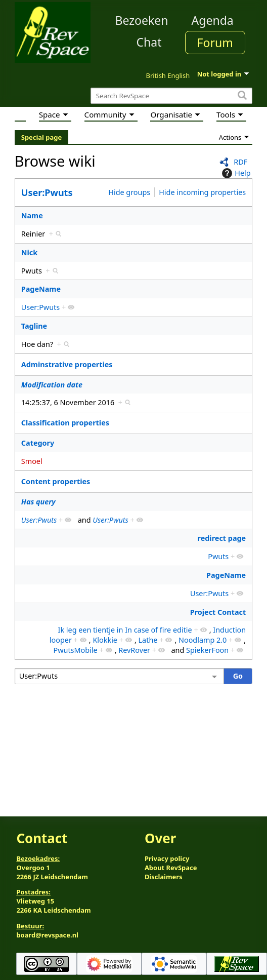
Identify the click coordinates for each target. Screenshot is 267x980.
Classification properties (65, 423)
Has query (38, 502)
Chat (149, 42)
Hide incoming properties (202, 192)
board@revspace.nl (47, 935)
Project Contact (218, 612)
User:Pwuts (47, 192)
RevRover (134, 650)
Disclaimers (164, 877)
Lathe (148, 640)
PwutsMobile (75, 650)
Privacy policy (167, 858)
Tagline (34, 326)
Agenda (213, 20)
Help (235, 173)
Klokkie (105, 640)
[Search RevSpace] (171, 96)
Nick (29, 252)
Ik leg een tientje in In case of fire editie (125, 630)
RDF (240, 162)
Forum (215, 43)
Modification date (52, 385)
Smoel (32, 461)
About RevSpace (171, 868)
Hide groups (129, 192)
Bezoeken (142, 20)
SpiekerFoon (207, 650)
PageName (41, 289)
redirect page (222, 538)
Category (38, 443)
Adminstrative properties (67, 364)
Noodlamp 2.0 (203, 640)
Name (32, 215)
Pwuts (218, 556)
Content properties (56, 481)
